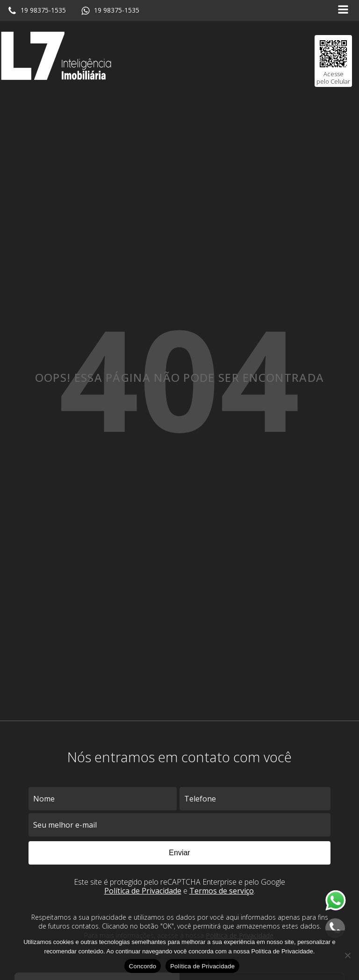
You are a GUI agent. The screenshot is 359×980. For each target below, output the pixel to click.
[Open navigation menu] (343, 11)
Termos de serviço (222, 891)
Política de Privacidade (143, 891)
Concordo (143, 966)
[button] (37, 11)
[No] (347, 955)
